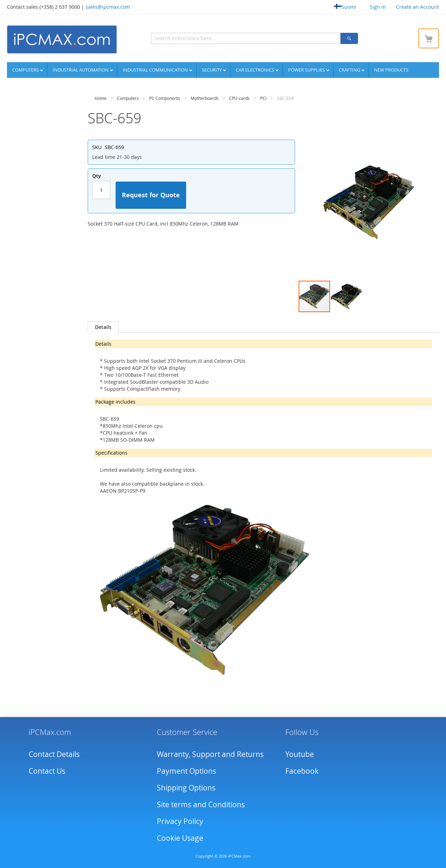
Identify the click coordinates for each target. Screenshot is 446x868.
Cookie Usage (180, 837)
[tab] (103, 326)
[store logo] (61, 39)
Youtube (300, 753)
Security (212, 69)
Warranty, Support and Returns (210, 753)
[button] (346, 295)
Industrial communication (156, 69)
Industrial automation (81, 69)
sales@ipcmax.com (108, 7)
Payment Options (187, 770)
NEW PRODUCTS (391, 69)
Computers (26, 69)
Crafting (350, 69)
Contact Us (47, 770)
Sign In (378, 7)
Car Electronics (255, 69)
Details (103, 326)
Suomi (345, 7)
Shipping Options (186, 786)
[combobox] (214, 38)
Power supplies (307, 69)
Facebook (302, 770)
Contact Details (54, 753)
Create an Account (418, 7)
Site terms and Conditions (201, 803)
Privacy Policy (180, 820)
